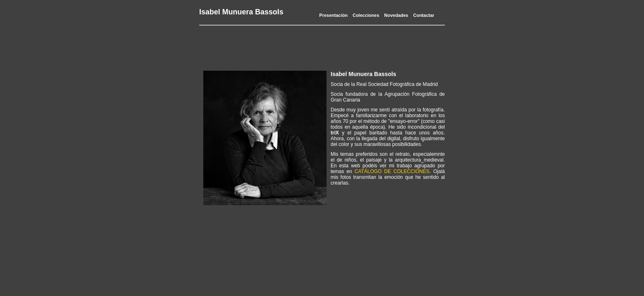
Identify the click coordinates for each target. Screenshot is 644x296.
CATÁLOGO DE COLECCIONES (392, 171)
